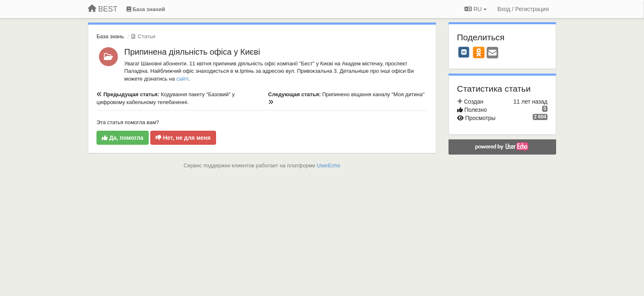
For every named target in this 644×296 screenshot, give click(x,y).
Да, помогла (123, 138)
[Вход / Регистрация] (523, 9)
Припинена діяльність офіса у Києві (192, 52)
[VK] (464, 52)
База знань (110, 36)
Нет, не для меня (183, 138)
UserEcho (328, 165)
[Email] (492, 53)
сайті (182, 79)
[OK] (479, 52)
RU (476, 9)
